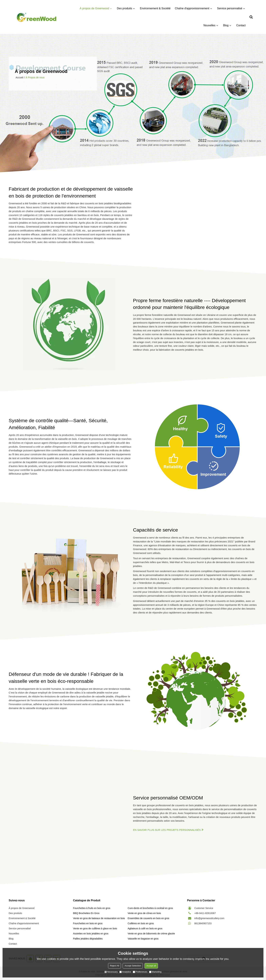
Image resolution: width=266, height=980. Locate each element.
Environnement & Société (155, 8)
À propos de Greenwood (94, 8)
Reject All (115, 966)
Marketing (155, 972)
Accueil (19, 77)
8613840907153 (203, 923)
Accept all (151, 966)
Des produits (125, 8)
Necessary (111, 972)
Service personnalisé (230, 8)
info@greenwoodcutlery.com (209, 918)
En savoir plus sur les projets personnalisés (167, 830)
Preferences (140, 972)
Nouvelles (209, 25)
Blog (226, 25)
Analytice (125, 972)
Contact (241, 25)
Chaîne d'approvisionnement (192, 8)
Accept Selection (133, 966)
